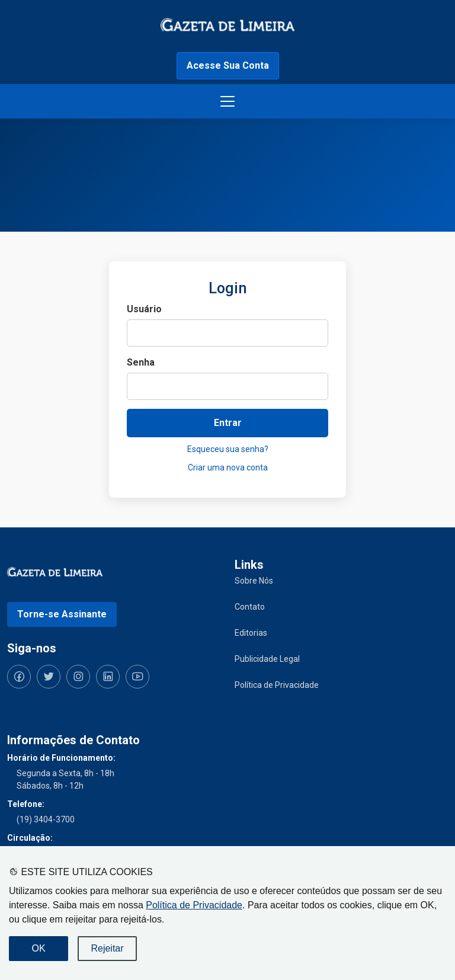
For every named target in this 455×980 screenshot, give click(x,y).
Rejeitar (107, 948)
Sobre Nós (254, 581)
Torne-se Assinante (62, 614)
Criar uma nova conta (228, 467)
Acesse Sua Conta (228, 65)
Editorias (251, 633)
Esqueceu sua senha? (228, 449)
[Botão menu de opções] (227, 101)
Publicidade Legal (267, 659)
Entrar (228, 423)
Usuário (144, 309)
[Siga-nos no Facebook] (19, 677)
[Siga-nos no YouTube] (137, 677)
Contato (250, 607)
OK (38, 948)
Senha (141, 362)
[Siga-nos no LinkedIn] (108, 677)
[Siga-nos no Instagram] (78, 677)
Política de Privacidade (194, 905)
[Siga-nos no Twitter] (49, 677)
